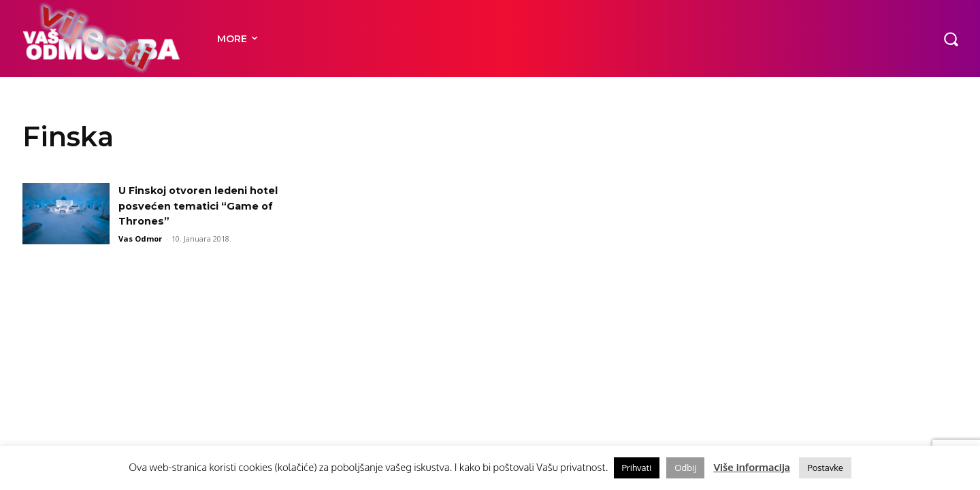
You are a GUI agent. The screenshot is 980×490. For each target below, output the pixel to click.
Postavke (825, 468)
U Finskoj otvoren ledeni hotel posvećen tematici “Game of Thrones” (207, 206)
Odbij (685, 468)
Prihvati (637, 468)
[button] (951, 38)
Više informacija (752, 467)
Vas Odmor (140, 239)
